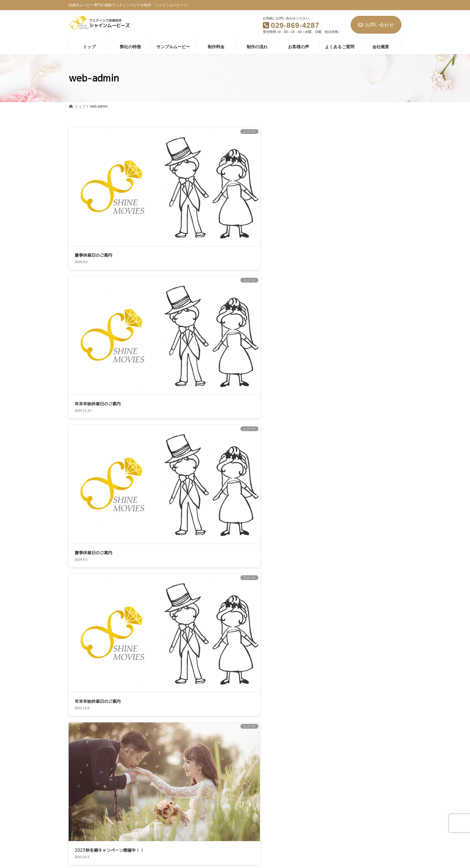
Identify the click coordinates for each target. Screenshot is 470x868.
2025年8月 (323, 494)
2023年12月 (324, 529)
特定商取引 (283, 764)
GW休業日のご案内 (93, 415)
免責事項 (185, 764)
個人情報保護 (150, 764)
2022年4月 (323, 644)
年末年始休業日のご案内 (174, 179)
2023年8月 (323, 552)
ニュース (322, 465)
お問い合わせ (376, 25)
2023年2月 (323, 575)
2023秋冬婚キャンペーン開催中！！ (373, 271)
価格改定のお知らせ (94, 334)
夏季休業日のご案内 (94, 179)
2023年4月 (323, 563)
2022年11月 (324, 609)
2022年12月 (324, 598)
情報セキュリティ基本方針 (233, 764)
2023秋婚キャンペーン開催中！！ (373, 362)
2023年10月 (324, 540)
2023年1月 (323, 586)
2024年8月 (323, 517)
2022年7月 (323, 621)
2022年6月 (323, 632)
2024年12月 (324, 505)
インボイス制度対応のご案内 (255, 253)
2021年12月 (324, 656)
